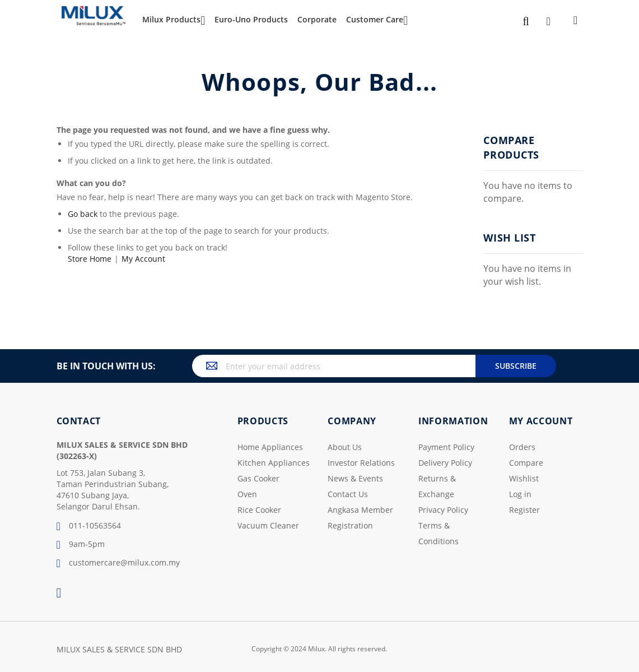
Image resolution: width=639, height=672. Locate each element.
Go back (83, 214)
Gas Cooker (258, 478)
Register (524, 510)
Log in (520, 494)
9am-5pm (81, 545)
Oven (247, 494)
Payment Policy (446, 447)
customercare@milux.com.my (118, 563)
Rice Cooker (259, 510)
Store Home (90, 259)
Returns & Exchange (437, 486)
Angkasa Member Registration (360, 518)
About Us (345, 447)
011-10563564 (89, 526)
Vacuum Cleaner (268, 525)
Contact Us (348, 494)
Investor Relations (361, 463)
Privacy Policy (443, 510)
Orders (522, 447)
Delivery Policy (445, 463)
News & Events (355, 478)
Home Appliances (270, 447)
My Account (143, 259)
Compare (526, 463)
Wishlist (524, 478)
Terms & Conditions (439, 533)
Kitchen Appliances (274, 463)
